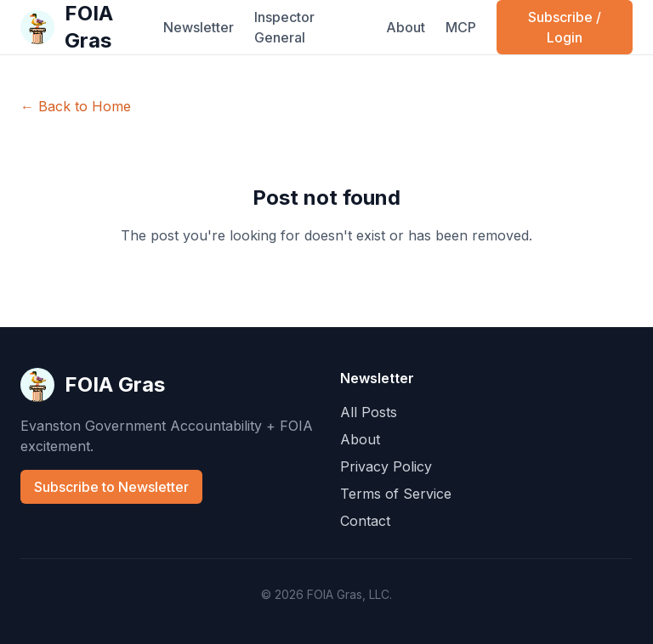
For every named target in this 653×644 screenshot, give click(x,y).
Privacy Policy (386, 466)
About (406, 27)
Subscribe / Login (565, 27)
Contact (365, 521)
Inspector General (284, 27)
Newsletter (199, 27)
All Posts (369, 412)
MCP (461, 27)
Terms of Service (396, 494)
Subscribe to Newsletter (111, 487)
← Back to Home (76, 106)
